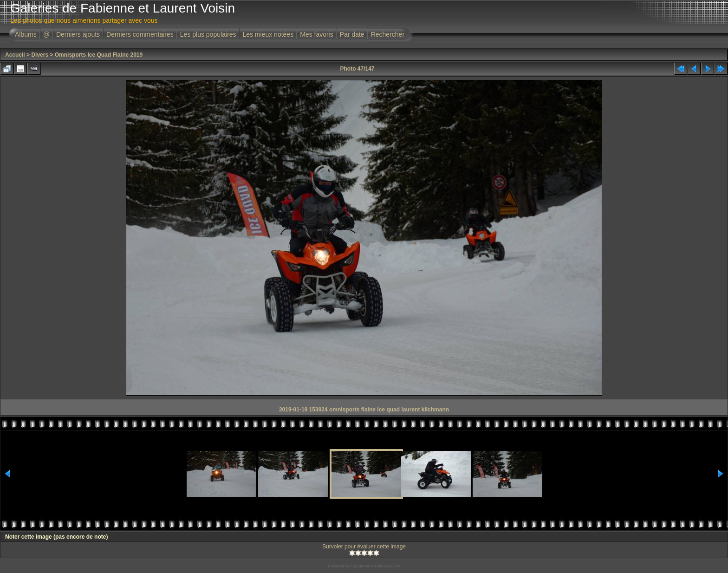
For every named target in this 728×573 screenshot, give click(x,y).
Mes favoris (317, 34)
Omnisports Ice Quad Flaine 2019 (99, 55)
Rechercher (388, 34)
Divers (40, 55)
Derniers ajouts (78, 34)
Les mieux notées (268, 34)
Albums (26, 34)
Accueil (15, 55)
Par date (352, 34)
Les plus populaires (208, 34)
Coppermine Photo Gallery (376, 566)
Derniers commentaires (140, 34)
